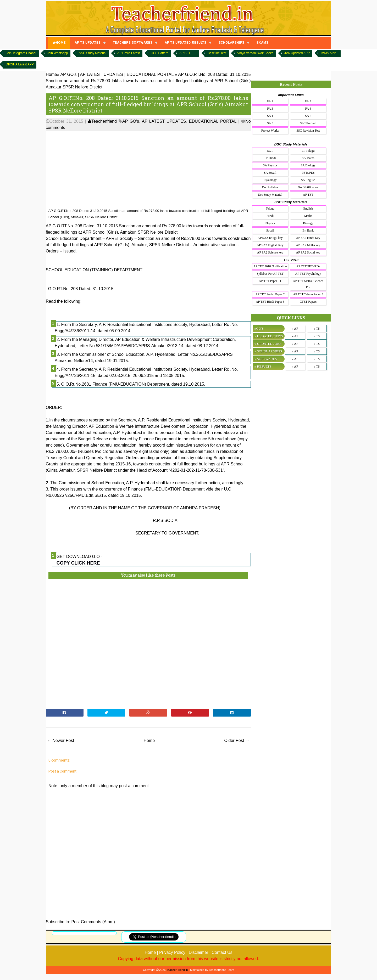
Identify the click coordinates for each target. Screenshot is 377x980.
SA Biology (308, 165)
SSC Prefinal (308, 123)
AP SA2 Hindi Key (308, 238)
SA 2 (308, 116)
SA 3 (270, 123)
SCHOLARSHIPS (231, 43)
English (308, 209)
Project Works (270, 131)
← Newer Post (61, 740)
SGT (270, 151)
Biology (308, 223)
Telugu (270, 209)
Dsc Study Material (270, 195)
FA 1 (270, 101)
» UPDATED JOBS (268, 344)
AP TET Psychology (308, 274)
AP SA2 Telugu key (270, 238)
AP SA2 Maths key (308, 245)
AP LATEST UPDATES (164, 121)
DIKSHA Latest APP (20, 64)
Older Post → (237, 740)
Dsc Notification (308, 187)
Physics (270, 223)
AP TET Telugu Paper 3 (308, 294)
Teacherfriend (102, 121)
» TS (317, 329)
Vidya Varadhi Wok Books (255, 53)
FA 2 (308, 101)
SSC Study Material (93, 53)
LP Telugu (308, 151)
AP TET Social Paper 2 (270, 294)
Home (149, 740)
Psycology (270, 180)
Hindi (270, 216)
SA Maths (308, 158)
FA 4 (308, 109)
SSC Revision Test (308, 131)
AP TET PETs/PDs (308, 266)
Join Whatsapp (57, 53)
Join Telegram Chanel (21, 53)
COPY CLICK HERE (78, 563)
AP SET (185, 53)
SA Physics (270, 165)
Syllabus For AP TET (270, 274)
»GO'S (259, 328)
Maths (308, 216)
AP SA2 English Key (270, 245)
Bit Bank (308, 230)
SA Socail (270, 173)
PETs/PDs (308, 173)
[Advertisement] (148, 170)
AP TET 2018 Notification (270, 266)
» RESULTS (263, 366)
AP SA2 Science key (270, 252)
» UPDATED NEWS (269, 336)
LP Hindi (270, 158)
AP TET (308, 195)
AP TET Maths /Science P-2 (308, 284)
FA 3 (270, 109)
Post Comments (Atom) (93, 922)
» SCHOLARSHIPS (268, 351)
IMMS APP (328, 53)
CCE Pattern (160, 53)
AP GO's (131, 121)
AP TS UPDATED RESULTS (185, 43)
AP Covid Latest (129, 53)
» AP (295, 329)
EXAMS (262, 43)
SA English (308, 180)
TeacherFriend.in (177, 970)
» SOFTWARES (266, 359)
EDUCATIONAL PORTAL (213, 121)
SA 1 (270, 116)
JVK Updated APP (297, 53)
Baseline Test (217, 53)
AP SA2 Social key (308, 252)
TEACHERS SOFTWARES (133, 43)
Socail (270, 230)
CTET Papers (308, 302)
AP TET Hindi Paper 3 (270, 302)
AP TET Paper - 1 (270, 281)
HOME (59, 43)
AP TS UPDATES (88, 43)
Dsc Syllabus (270, 187)
